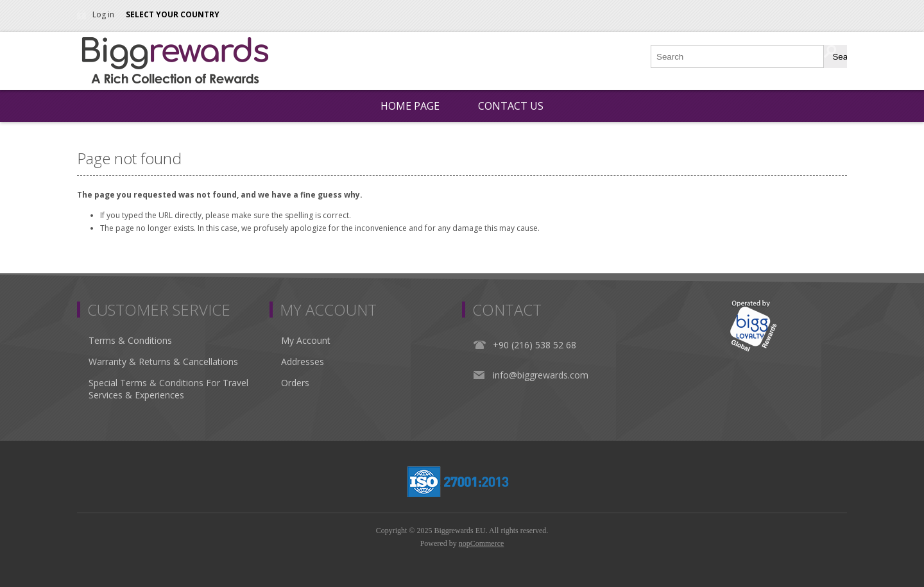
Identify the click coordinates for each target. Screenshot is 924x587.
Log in (103, 14)
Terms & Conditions (130, 340)
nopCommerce (482, 543)
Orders (295, 383)
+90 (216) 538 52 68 (535, 345)
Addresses (303, 362)
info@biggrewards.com (541, 375)
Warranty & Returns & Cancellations (163, 362)
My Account (306, 340)
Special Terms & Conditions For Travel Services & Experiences (168, 389)
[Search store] (738, 56)
